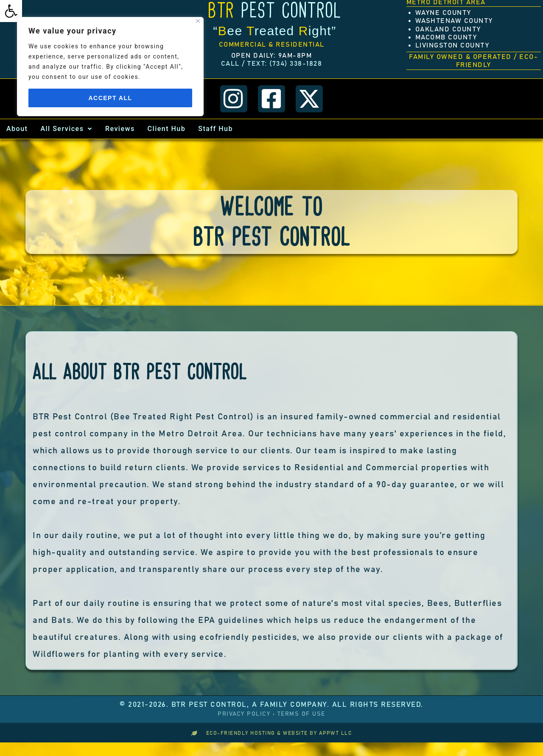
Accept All (110, 98)
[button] (66, 128)
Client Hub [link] (167, 128)
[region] (110, 67)
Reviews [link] (120, 128)
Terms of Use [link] (301, 714)
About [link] (17, 128)
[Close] (198, 21)
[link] (11, 11)
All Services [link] (66, 128)
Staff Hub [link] (216, 128)
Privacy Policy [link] (244, 714)
